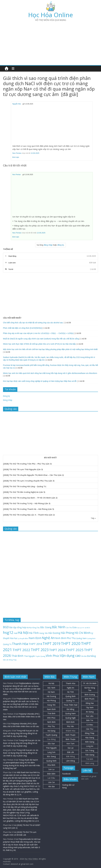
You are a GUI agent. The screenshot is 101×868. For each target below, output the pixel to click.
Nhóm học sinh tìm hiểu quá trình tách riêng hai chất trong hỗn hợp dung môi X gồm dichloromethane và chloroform (50, 373)
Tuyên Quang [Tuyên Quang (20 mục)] (40, 656)
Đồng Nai (90, 703)
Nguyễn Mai (17, 104)
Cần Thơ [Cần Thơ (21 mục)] (69, 628)
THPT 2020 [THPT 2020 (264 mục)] (71, 643)
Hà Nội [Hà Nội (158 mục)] (23, 633)
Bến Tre (90, 720)
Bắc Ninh (51, 688)
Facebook (66, 774)
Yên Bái (51, 786)
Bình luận (16, 157)
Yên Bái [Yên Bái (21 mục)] (84, 656)
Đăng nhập (8, 400)
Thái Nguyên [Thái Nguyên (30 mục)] (29, 656)
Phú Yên (70, 726)
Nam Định (51, 709)
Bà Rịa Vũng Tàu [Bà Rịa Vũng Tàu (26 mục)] (33, 628)
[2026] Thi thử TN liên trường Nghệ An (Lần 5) (24, 492)
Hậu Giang (90, 738)
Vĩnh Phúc (51, 718)
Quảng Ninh (51, 761)
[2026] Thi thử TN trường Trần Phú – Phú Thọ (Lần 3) (27, 464)
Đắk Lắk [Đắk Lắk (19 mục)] (6, 660)
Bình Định (70, 722)
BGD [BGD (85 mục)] (6, 627)
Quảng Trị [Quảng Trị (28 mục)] (7, 644)
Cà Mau (90, 725)
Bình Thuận (70, 739)
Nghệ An (70, 688)
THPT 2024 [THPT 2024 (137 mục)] (57, 650)
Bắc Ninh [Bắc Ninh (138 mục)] (59, 627)
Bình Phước (90, 699)
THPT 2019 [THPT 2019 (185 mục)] (51, 644)
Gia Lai (70, 748)
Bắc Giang (51, 756)
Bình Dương (90, 695)
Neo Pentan (17, 153)
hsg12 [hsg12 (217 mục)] (8, 632)
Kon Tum (70, 743)
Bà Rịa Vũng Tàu (90, 689)
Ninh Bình (51, 722)
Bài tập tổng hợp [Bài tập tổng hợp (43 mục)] (18, 627)
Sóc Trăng (90, 750)
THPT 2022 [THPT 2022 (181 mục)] (21, 650)
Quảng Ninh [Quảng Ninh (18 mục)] (91, 638)
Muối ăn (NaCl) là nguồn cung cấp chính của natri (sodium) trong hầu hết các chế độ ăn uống (41, 339)
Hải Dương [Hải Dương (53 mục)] (54, 633)
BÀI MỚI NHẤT (50, 458)
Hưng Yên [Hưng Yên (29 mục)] (44, 633)
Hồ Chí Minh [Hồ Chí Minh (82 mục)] (83, 633)
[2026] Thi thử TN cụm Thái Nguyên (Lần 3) (23, 469)
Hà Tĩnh (70, 692)
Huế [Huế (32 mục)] (16, 633)
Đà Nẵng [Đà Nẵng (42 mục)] (91, 656)
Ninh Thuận (70, 735)
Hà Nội (51, 683)
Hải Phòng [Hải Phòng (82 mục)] (67, 633)
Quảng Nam (70, 713)
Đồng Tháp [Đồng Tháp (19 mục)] (13, 660)
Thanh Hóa (70, 683)
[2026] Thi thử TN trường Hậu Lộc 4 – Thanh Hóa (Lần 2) (29, 515)
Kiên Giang (90, 742)
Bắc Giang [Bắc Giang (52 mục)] (46, 627)
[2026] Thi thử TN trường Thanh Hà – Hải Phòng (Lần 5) (29, 509)
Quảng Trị (70, 701)
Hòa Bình (51, 765)
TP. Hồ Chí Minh (90, 683)
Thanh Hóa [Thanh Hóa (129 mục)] (20, 644)
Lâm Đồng (70, 761)
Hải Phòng (51, 701)
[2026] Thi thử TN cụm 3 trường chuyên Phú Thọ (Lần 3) (29, 481)
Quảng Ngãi (70, 718)
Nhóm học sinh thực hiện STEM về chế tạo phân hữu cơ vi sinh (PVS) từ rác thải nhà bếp (39, 344)
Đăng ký (6, 396)
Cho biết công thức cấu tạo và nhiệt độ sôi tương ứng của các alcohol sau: (33, 323)
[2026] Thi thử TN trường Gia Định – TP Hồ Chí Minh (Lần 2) (30, 498)
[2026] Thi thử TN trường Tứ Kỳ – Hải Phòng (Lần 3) (27, 503)
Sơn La (51, 769)
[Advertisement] (50, 42)
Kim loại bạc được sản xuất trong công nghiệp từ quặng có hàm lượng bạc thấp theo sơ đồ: (40, 381)
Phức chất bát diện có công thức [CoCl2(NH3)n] (22, 328)
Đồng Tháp (90, 733)
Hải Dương (51, 696)
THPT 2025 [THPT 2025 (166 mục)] (75, 650)
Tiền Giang (90, 755)
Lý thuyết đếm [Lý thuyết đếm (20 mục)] (23, 638)
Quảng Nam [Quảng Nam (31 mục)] (81, 638)
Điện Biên (51, 774)
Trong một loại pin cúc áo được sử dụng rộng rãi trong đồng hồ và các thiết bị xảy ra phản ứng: (21, 733)
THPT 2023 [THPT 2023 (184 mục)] (40, 650)
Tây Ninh (90, 707)
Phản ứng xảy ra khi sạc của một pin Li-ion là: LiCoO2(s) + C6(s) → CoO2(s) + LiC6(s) (38, 333)
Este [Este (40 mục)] (75, 627)
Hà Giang (51, 731)
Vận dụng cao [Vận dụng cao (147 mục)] (70, 655)
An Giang (90, 712)
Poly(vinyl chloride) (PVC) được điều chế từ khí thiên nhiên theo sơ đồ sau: (22, 717)
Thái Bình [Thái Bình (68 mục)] (17, 656)
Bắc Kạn (51, 743)
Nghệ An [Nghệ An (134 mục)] (48, 638)
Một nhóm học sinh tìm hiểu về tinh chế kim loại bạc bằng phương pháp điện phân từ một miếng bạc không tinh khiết (50, 349)
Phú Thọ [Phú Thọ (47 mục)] (71, 638)
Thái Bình (51, 713)
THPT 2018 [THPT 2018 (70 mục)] (35, 644)
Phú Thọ (51, 726)
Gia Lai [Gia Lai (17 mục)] (79, 628)
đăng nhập (48, 245)
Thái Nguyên (51, 748)
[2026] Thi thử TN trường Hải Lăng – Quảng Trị (25, 486)
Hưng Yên (51, 705)
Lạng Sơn (51, 752)
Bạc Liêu (90, 716)
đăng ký (61, 245)
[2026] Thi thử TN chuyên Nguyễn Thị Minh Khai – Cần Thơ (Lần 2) (33, 475)
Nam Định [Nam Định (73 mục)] (35, 638)
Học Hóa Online (51, 15)
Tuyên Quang (51, 735)
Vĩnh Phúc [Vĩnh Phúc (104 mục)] (53, 656)
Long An (90, 746)
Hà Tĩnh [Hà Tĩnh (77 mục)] (34, 633)
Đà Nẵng (70, 709)
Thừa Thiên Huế (70, 705)
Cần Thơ (90, 729)
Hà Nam (51, 692)
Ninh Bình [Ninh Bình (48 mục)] (61, 638)
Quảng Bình (70, 696)
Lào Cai (51, 782)
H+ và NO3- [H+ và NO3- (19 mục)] (86, 628)
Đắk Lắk (70, 752)
